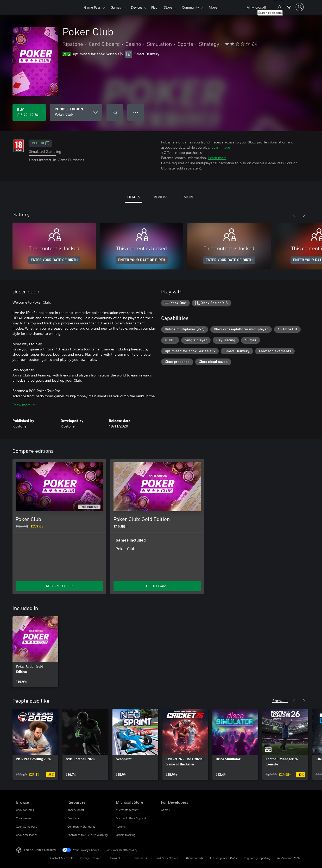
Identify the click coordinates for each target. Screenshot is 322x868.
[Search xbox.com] (279, 7)
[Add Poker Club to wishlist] (115, 112)
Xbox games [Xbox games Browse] (24, 818)
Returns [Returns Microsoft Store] (121, 826)
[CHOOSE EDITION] (76, 112)
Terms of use (117, 858)
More (213, 7)
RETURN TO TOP (59, 586)
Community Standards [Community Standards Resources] (81, 826)
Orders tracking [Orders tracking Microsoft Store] (126, 835)
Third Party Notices (166, 858)
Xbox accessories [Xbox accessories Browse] (27, 835)
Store (168, 7)
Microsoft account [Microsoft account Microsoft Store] (127, 810)
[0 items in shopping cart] (289, 7)
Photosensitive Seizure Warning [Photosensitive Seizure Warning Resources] (87, 835)
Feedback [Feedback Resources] (73, 818)
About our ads (194, 858)
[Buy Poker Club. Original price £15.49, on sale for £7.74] (29, 112)
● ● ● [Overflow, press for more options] (136, 112)
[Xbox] (68, 7)
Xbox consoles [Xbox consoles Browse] (25, 810)
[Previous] (294, 215)
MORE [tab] (189, 197)
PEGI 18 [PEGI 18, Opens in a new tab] (40, 143)
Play (154, 7)
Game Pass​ (92, 7)
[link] (35, 652)
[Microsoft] (34, 7)
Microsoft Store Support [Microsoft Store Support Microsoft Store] (131, 818)
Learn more (221, 147)
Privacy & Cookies (91, 858)
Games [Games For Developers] (165, 810)
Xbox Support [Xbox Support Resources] (76, 810)
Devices (137, 7)
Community (190, 7)
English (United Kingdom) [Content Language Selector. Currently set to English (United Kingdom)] (40, 850)
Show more (24, 405)
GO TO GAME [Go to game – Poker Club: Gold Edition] (157, 586)
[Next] (304, 215)
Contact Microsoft (62, 858)
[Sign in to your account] (300, 7)
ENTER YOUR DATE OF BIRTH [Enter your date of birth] (54, 260)
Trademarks (140, 858)
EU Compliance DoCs (223, 858)
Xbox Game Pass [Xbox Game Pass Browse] (27, 826)
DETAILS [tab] (134, 197)
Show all (280, 700)
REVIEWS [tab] (161, 197)
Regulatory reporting (257, 858)
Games (116, 7)
